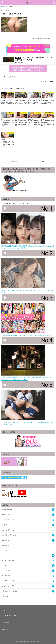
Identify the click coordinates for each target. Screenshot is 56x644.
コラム (5, 550)
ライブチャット (8, 581)
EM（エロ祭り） (27, 642)
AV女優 (6, 515)
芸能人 (5, 596)
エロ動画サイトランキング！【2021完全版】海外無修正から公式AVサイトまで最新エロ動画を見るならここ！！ (27, 423)
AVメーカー (7, 510)
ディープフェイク (9, 561)
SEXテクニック (8, 520)
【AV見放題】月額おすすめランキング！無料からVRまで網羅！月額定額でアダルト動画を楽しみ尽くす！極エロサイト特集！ (28, 378)
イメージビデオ (8, 530)
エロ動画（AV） (9, 535)
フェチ (6, 571)
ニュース (6, 566)
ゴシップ (6, 556)
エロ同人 (6, 540)
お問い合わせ (6, 630)
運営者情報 (6, 623)
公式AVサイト (8, 586)
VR (5, 525)
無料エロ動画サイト (10, 591)
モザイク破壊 (7, 576)
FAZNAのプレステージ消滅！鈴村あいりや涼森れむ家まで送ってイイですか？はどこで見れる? (28, 291)
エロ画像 (6, 545)
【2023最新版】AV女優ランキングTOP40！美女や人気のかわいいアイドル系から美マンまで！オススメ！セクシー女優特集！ (28, 246)
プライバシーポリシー (9, 616)
